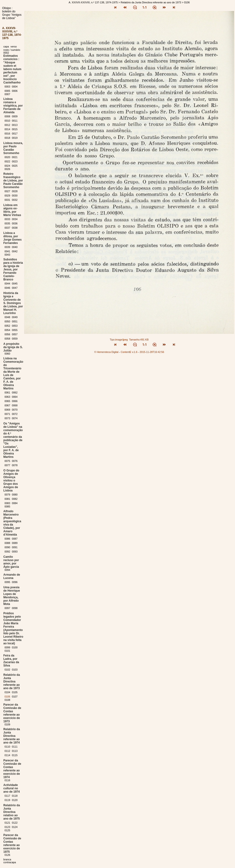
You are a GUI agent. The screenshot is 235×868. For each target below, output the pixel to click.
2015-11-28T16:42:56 (152, 352)
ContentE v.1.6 (129, 352)
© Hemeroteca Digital (106, 352)
